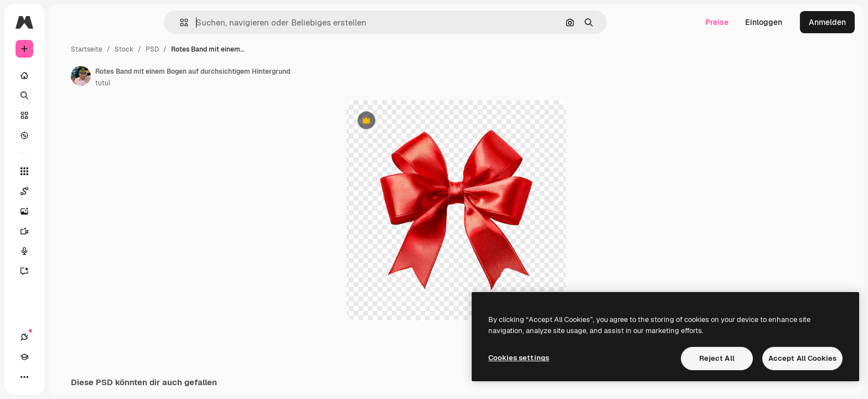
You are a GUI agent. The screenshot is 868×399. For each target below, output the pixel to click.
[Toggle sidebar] (108, 22)
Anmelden (827, 22)
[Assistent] (66, 271)
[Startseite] (66, 75)
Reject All (717, 358)
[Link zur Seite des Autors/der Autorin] (165, 76)
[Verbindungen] (24, 377)
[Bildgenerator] (66, 211)
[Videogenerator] (66, 231)
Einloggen (764, 22)
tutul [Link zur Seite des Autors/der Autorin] (187, 83)
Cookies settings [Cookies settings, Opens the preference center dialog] (519, 358)
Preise (717, 22)
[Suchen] (66, 95)
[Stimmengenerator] (66, 251)
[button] (222, 22)
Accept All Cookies (802, 358)
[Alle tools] (66, 171)
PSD (236, 49)
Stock (208, 49)
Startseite (171, 49)
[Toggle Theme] (64, 377)
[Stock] (66, 115)
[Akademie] (44, 377)
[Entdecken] (66, 135)
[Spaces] (66, 191)
